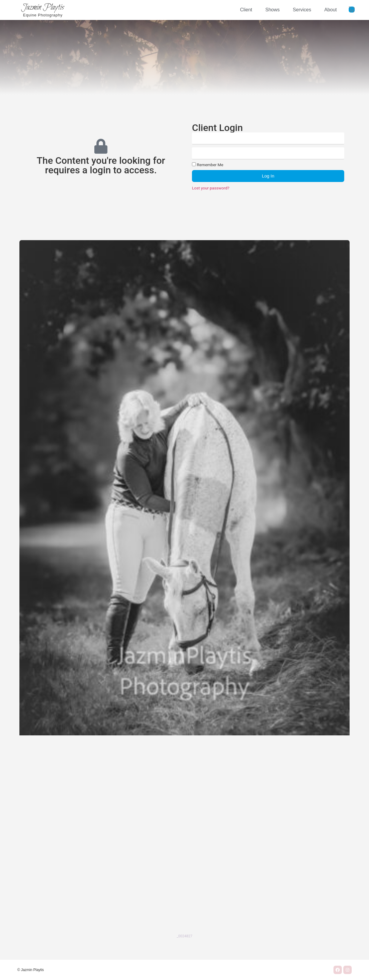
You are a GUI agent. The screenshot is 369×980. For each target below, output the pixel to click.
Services (302, 10)
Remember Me (208, 165)
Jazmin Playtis (43, 7)
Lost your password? (211, 188)
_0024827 (185, 936)
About (330, 10)
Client (246, 10)
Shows (273, 10)
